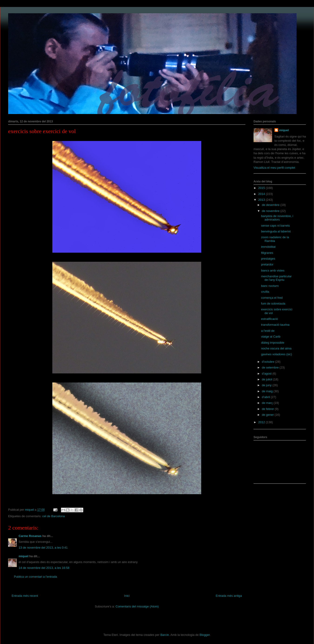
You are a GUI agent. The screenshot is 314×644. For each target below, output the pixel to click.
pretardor (267, 264)
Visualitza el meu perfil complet (274, 168)
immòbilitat (268, 247)
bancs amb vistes (273, 270)
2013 (262, 200)
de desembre (271, 205)
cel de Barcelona (54, 516)
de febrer (268, 409)
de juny (267, 385)
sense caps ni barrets (275, 226)
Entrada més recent (25, 596)
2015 (262, 188)
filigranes (267, 253)
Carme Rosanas (30, 536)
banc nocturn (270, 286)
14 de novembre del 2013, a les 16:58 (44, 568)
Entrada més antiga (229, 596)
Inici (127, 596)
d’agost (267, 374)
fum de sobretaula (273, 304)
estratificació (269, 319)
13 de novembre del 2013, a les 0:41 (43, 548)
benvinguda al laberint (276, 231)
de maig (268, 391)
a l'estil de (268, 331)
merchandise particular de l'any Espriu (276, 278)
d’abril (266, 397)
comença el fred (272, 298)
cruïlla (265, 292)
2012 (262, 422)
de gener (268, 415)
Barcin (165, 635)
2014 (262, 194)
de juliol (267, 379)
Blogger (205, 635)
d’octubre (269, 362)
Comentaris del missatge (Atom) (137, 606)
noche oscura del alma (276, 348)
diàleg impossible (273, 343)
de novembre (271, 211)
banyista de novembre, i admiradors (277, 218)
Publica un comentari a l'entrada (35, 577)
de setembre (271, 367)
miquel (23, 556)
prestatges (268, 259)
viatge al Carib (271, 337)
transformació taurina (275, 325)
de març (268, 403)
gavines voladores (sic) (276, 354)
